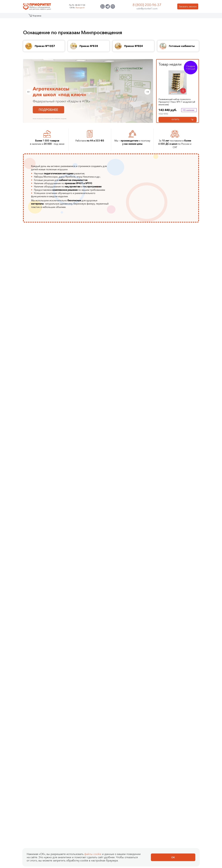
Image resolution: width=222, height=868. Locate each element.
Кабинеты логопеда (45, 291)
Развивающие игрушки (47, 605)
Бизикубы (174, 530)
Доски (128, 468)
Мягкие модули (43, 557)
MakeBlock (85, 468)
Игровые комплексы (46, 468)
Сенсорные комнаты (46, 300)
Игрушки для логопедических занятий (137, 377)
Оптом (173, 552)
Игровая (174, 371)
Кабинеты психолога (46, 286)
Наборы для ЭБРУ (45, 614)
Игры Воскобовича (135, 383)
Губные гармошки (134, 539)
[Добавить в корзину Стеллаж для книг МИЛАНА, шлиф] (171, 838)
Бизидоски (175, 535)
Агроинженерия (88, 298)
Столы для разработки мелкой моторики (111, 611)
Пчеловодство (87, 311)
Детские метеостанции (47, 463)
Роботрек (85, 454)
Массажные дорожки (91, 532)
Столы (172, 384)
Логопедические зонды (137, 408)
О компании (116, 17)
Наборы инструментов (137, 517)
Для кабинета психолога (182, 376)
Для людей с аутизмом (137, 300)
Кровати (173, 389)
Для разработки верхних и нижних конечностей (138, 294)
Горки (38, 472)
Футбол (84, 549)
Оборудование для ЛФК (108, 621)
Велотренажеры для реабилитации (114, 617)
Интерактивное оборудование (43, 386)
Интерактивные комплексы (132, 435)
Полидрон (85, 450)
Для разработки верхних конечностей (115, 600)
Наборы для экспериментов (50, 618)
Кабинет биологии (45, 313)
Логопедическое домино (138, 387)
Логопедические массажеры (133, 402)
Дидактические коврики (48, 529)
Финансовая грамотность (182, 292)
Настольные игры (44, 596)
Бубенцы (129, 526)
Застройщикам (136, 17)
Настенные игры (43, 609)
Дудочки (129, 544)
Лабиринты (175, 462)
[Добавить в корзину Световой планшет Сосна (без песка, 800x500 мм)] (171, 772)
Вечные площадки (45, 434)
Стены (128, 491)
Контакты (171, 17)
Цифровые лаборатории (93, 434)
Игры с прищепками (46, 622)
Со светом (175, 517)
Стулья (173, 393)
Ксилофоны (130, 560)
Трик (82, 459)
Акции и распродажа (50, 17)
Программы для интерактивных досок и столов (137, 479)
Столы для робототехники (88, 440)
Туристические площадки (48, 446)
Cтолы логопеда (133, 362)
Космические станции (47, 454)
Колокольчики (132, 548)
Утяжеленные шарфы (46, 566)
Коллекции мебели (179, 362)
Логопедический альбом (138, 396)
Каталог (34, 17)
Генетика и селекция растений (90, 284)
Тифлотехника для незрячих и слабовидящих (134, 332)
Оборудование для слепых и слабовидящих (137, 306)
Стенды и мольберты (46, 380)
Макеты (39, 476)
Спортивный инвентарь (92, 541)
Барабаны (129, 522)
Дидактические (177, 471)
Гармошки (130, 535)
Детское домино (44, 600)
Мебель (39, 367)
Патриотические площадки (44, 440)
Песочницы (130, 463)
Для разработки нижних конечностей (114, 605)
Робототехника (177, 297)
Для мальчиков (177, 548)
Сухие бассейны (44, 548)
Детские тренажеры (90, 536)
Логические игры (44, 592)
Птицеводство (87, 289)
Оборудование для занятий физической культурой (135, 322)
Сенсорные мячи (44, 552)
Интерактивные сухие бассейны (136, 457)
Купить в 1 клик (56, 705)
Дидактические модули (47, 525)
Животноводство (89, 294)
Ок (173, 857)
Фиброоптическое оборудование (45, 519)
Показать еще (176, 341)
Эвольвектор (87, 463)
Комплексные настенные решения (182, 435)
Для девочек (176, 544)
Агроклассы (41, 282)
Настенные (175, 457)
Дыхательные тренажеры (138, 371)
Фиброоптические (179, 475)
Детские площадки (45, 450)
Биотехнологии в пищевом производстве (92, 317)
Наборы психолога (90, 367)
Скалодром (131, 452)
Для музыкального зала (181, 380)
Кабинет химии (43, 308)
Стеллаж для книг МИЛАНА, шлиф (65, 825)
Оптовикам (155, 17)
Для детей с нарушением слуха (138, 313)
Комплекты (175, 367)
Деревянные (41, 631)
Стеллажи (40, 362)
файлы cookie (93, 854)
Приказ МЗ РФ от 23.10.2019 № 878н (114, 625)
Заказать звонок (188, 6)
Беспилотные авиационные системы (181, 335)
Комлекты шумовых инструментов (135, 554)
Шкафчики (174, 398)
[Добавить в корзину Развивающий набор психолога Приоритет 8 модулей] (171, 705)
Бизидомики (176, 522)
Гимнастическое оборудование (88, 522)
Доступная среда (178, 329)
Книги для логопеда (135, 392)
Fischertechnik (87, 472)
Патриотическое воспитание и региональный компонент (183, 285)
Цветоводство (87, 303)
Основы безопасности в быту (182, 319)
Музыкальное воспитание (183, 313)
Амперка (84, 446)
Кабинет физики (43, 304)
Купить (183, 119)
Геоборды (174, 539)
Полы (127, 487)
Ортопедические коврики (44, 535)
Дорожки (174, 453)
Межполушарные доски (182, 449)
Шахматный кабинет (46, 376)
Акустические (176, 466)
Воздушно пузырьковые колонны (48, 542)
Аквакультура (87, 307)
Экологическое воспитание (177, 303)
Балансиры (85, 527)
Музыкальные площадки (48, 459)
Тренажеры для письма (137, 367)
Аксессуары (131, 472)
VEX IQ (83, 476)
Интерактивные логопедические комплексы (133, 444)
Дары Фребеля (88, 371)
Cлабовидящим (103, 592)
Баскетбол (85, 545)
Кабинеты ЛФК (43, 295)
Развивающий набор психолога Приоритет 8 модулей (75, 687)
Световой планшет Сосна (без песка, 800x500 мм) (73, 755)
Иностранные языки (179, 308)
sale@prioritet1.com (147, 9)
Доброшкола (176, 325)
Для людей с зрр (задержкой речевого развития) (136, 285)
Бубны (128, 530)
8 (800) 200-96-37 (147, 5)
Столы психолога (89, 362)
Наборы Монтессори (91, 376)
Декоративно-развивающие (176, 443)
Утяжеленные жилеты (46, 561)
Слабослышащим (104, 596)
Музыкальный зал (44, 371)
